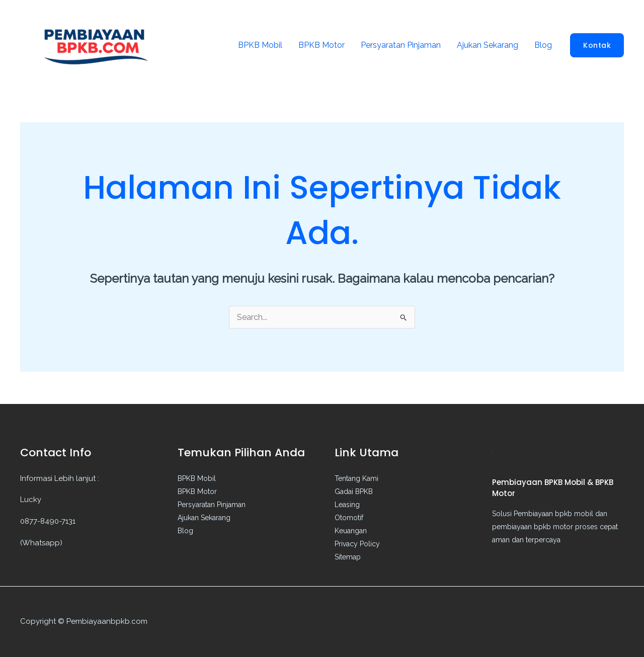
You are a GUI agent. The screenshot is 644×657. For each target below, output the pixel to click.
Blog (543, 45)
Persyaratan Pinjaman (401, 45)
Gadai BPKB (354, 491)
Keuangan (351, 531)
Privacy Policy (357, 544)
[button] (597, 45)
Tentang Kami (356, 478)
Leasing (347, 505)
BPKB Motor (321, 45)
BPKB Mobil (260, 45)
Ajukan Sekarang (488, 45)
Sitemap (348, 557)
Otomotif (349, 518)
